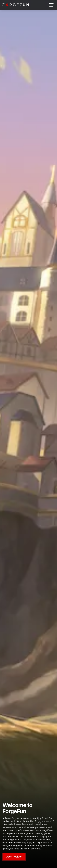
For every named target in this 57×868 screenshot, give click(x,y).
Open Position (14, 857)
